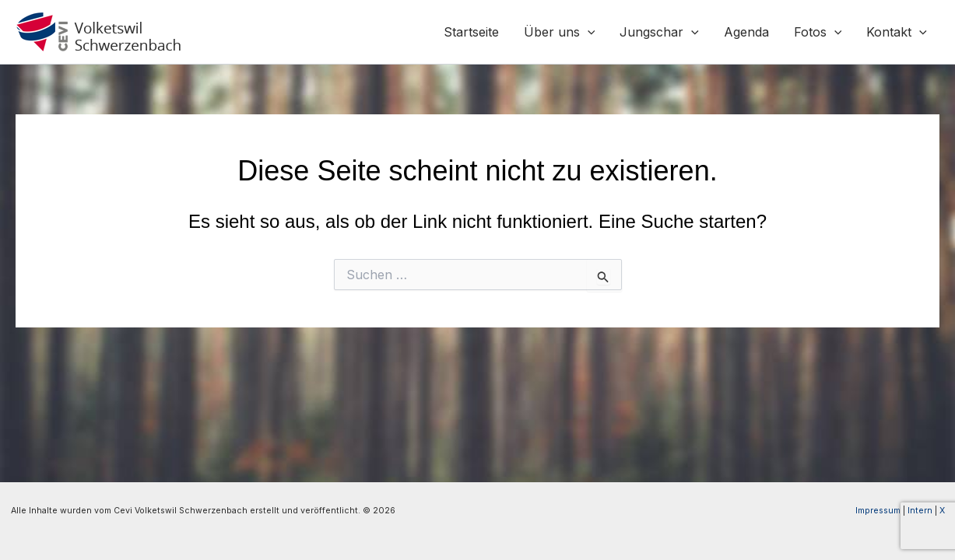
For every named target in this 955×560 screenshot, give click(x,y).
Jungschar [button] (659, 32)
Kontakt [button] (897, 32)
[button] (588, 32)
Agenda (746, 32)
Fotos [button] (818, 32)
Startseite (471, 32)
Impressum (878, 511)
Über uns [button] (560, 32)
